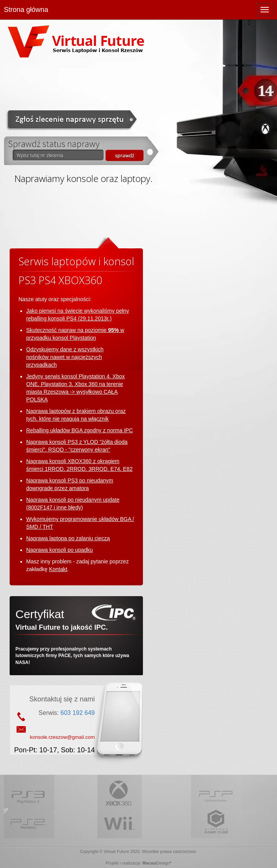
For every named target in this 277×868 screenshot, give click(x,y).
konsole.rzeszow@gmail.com (62, 737)
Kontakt (58, 569)
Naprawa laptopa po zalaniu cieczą (68, 538)
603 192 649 (78, 713)
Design (163, 863)
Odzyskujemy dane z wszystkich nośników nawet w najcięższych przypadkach (65, 357)
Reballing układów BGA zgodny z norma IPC (80, 430)
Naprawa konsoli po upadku (60, 550)
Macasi (150, 863)
